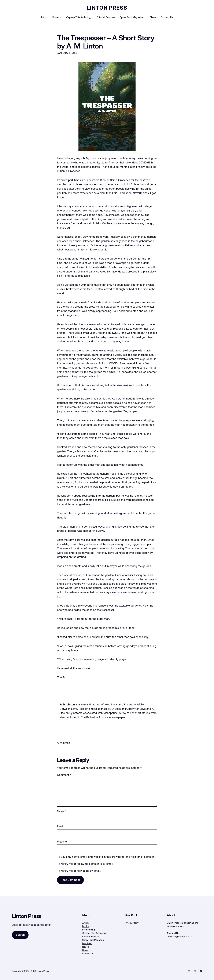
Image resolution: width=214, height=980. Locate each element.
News (85, 950)
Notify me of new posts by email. (81, 871)
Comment (64, 775)
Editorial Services (91, 936)
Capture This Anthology (94, 933)
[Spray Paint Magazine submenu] (145, 17)
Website (62, 842)
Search (20, 935)
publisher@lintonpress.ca (180, 936)
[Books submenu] (61, 17)
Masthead (87, 943)
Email (61, 826)
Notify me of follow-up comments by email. (87, 864)
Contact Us (88, 954)
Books (86, 926)
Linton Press (107, 8)
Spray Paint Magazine (93, 940)
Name (62, 811)
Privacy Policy (132, 923)
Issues (86, 947)
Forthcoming (89, 930)
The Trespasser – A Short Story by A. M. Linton (106, 42)
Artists (86, 923)
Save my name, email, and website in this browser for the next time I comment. (108, 857)
